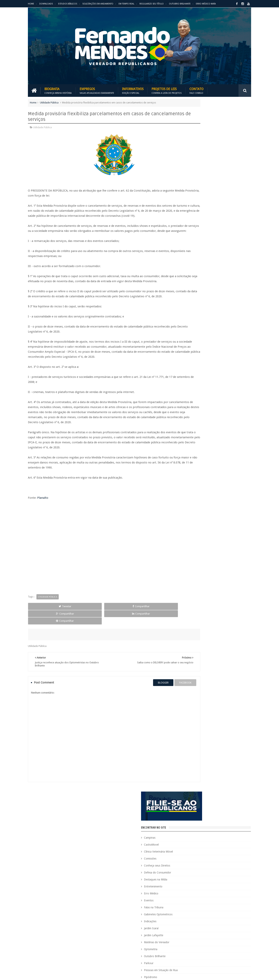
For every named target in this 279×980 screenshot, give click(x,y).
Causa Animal (205, 832)
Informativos (133, 89)
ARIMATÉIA (198, 418)
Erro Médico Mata (206, 4)
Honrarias (217, 891)
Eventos (196, 209)
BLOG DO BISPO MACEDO (210, 333)
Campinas (197, 147)
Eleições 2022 (206, 872)
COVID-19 (223, 845)
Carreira (240, 826)
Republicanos (222, 937)
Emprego (240, 872)
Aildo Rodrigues (216, 819)
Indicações (198, 230)
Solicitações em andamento (98, 4)
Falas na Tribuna (201, 216)
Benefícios (212, 826)
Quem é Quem (189, 931)
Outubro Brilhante (180, 4)
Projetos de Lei (202, 924)
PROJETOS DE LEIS (224, 924)
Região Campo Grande (205, 293)
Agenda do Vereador (192, 819)
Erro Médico (199, 202)
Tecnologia (201, 944)
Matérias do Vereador (204, 251)
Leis (204, 905)
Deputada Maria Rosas (234, 852)
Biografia (58, 89)
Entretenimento (201, 195)
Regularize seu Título (152, 4)
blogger (142, 682)
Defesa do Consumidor (205, 181)
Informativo (187, 898)
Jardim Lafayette (201, 244)
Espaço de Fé (225, 878)
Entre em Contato (238, 799)
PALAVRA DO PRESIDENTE (211, 354)
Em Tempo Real (126, 4)
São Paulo (186, 944)
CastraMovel (199, 154)
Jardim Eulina (205, 898)
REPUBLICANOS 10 (205, 375)
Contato (196, 89)
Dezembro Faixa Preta (193, 865)
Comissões (198, 168)
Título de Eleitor (220, 944)
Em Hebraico (224, 872)
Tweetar (42, 620)
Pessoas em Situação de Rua (208, 279)
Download (38, 799)
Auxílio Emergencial (191, 826)
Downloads (46, 4)
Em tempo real (130, 799)
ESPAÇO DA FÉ (201, 396)
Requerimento (241, 937)
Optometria (198, 258)
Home (31, 4)
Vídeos (195, 314)
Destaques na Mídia (203, 188)
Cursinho (237, 845)
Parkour (196, 272)
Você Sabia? (187, 957)
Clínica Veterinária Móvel (206, 161)
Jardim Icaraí (199, 237)
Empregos (97, 89)
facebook (164, 682)
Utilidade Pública (49, 101)
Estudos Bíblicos (68, 4)
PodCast (236, 918)
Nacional (243, 905)
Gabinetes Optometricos (206, 223)
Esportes (241, 878)
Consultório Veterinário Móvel (197, 845)
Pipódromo (198, 286)
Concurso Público (206, 839)
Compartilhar (73, 620)
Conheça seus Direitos (205, 175)
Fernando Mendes (47, 974)
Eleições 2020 (188, 872)
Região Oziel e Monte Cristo (208, 300)
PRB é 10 (185, 924)
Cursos (184, 852)
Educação (230, 865)
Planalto (43, 512)
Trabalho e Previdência (193, 951)
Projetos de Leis (167, 89)
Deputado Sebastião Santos (196, 858)
